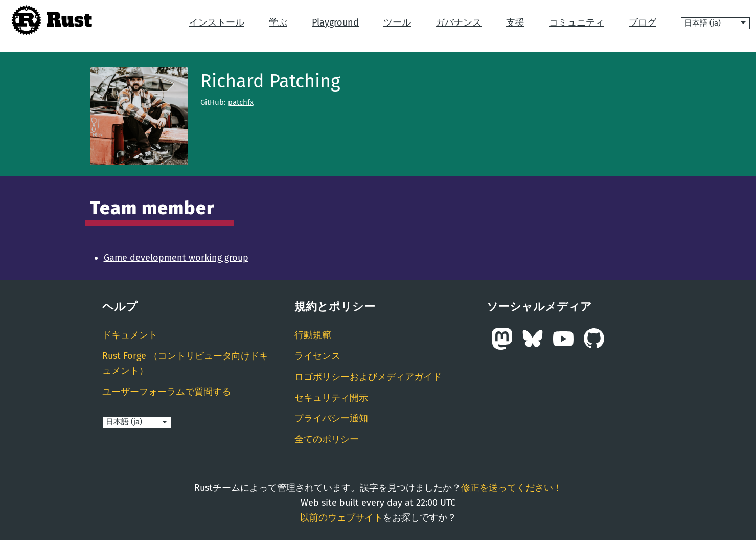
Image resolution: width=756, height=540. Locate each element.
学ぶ (278, 22)
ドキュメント (130, 335)
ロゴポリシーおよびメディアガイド (368, 377)
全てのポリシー (327, 439)
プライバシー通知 (331, 418)
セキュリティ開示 (331, 398)
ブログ (643, 22)
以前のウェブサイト (341, 517)
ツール (397, 22)
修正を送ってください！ (512, 488)
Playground (335, 22)
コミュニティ (577, 22)
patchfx (241, 102)
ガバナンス (459, 22)
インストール (217, 22)
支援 (515, 22)
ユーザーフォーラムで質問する (167, 392)
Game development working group (176, 258)
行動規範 (313, 335)
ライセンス (317, 356)
